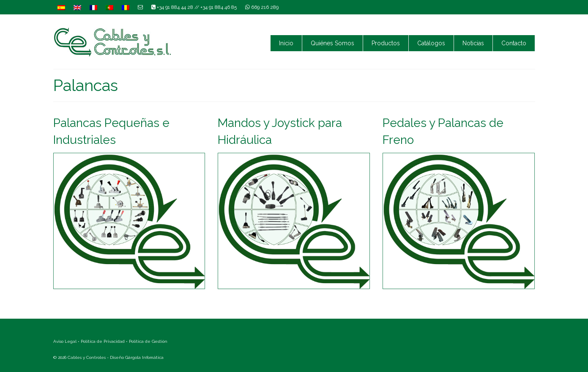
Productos (386, 43)
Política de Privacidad (103, 341)
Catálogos (431, 43)
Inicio (286, 43)
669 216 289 (262, 7)
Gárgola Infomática (144, 357)
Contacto (514, 43)
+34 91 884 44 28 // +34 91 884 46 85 (194, 7)
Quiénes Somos (332, 43)
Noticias (473, 43)
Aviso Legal (65, 341)
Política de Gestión (148, 341)
